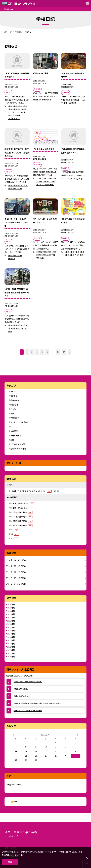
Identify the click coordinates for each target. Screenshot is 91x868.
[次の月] (77, 735)
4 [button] (37, 352)
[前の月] (13, 735)
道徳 (10, 331)
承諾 (10, 862)
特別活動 (12, 258)
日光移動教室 (16, 436)
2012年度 (11, 650)
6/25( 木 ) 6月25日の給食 (16, 560)
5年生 (10, 109)
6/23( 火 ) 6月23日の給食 (16, 572)
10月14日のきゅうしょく (22, 696)
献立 (12, 440)
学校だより (15, 418)
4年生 (25, 106)
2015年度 (11, 640)
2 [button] (27, 352)
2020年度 (11, 624)
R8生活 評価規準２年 (22, 503)
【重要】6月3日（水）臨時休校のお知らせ (28, 682)
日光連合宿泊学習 (18, 444)
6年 (15, 530)
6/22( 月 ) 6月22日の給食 (16, 578)
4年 (15, 539)
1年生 (10, 106)
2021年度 (11, 621)
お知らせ (14, 391)
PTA (12, 427)
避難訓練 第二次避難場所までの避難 (28, 711)
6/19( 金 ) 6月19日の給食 (16, 584)
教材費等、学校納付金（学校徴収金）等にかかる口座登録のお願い (37, 703)
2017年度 (11, 634)
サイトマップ (12, 836)
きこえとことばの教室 (17, 112)
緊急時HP (14, 405)
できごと (14, 396)
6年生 (15, 109)
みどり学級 (22, 109)
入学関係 (14, 431)
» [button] (70, 352)
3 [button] (32, 352)
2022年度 (11, 617)
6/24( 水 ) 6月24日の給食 (16, 566)
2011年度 (11, 653)
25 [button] (64, 352)
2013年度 (11, 647)
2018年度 (11, 630)
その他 (13, 409)
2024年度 (11, 611)
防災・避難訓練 (14, 115)
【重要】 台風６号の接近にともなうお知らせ (35, 491)
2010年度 (11, 657)
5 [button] (42, 352)
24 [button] (58, 352)
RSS (15, 801)
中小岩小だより (14, 119)
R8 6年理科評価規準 (21, 512)
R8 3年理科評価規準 (21, 525)
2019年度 (11, 627)
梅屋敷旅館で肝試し (21, 689)
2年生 (15, 106)
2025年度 (11, 608)
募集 (12, 414)
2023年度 (11, 614)
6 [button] (47, 352)
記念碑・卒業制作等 (18, 449)
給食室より (15, 400)
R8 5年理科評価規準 (21, 517)
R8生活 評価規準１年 (22, 508)
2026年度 (11, 604)
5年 (15, 534)
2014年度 (11, 644)
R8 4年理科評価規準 (21, 521)
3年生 (20, 106)
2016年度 (11, 637)
